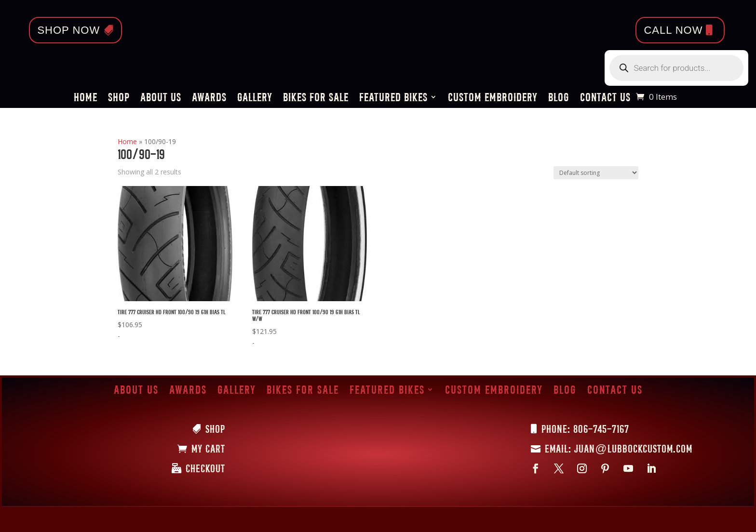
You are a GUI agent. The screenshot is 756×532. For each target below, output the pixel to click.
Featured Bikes (393, 99)
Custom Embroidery (493, 99)
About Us (161, 99)
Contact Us (605, 99)
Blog (559, 99)
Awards (209, 99)
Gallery (255, 99)
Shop (119, 99)
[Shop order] (596, 173)
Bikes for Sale (316, 99)
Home (86, 99)
